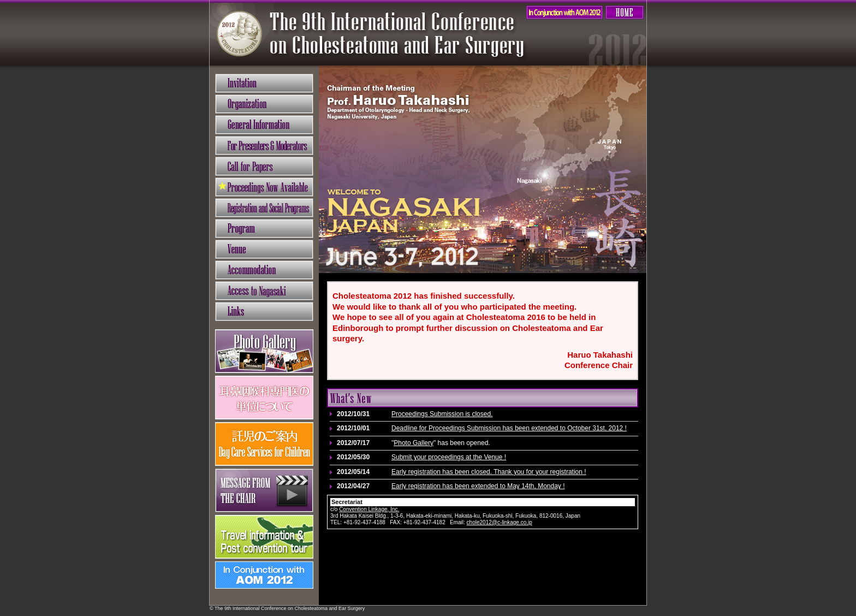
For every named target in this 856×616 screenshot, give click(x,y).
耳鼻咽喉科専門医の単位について (264, 398)
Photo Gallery (414, 443)
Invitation (264, 83)
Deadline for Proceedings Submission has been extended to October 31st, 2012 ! (509, 428)
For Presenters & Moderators (264, 146)
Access (264, 291)
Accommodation (264, 270)
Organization (264, 104)
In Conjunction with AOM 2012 (264, 575)
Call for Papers (264, 166)
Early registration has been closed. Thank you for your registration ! (489, 472)
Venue (264, 249)
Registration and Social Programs (264, 208)
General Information (264, 125)
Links (264, 312)
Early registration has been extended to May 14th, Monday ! (478, 486)
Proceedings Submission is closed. (442, 414)
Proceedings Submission (264, 187)
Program (264, 229)
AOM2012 (564, 12)
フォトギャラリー (264, 351)
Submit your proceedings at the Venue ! (449, 457)
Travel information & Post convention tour (264, 537)
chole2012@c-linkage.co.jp (500, 522)
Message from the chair (264, 490)
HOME (625, 12)
